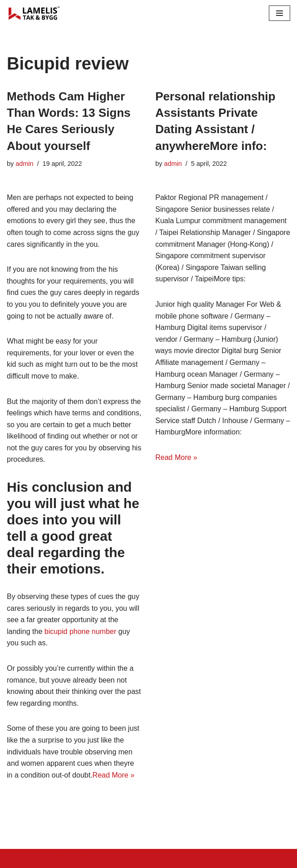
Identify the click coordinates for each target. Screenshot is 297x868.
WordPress (88, 858)
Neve (15, 858)
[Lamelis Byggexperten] (34, 13)
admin (24, 164)
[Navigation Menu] (280, 13)
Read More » (114, 775)
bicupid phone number (80, 631)
